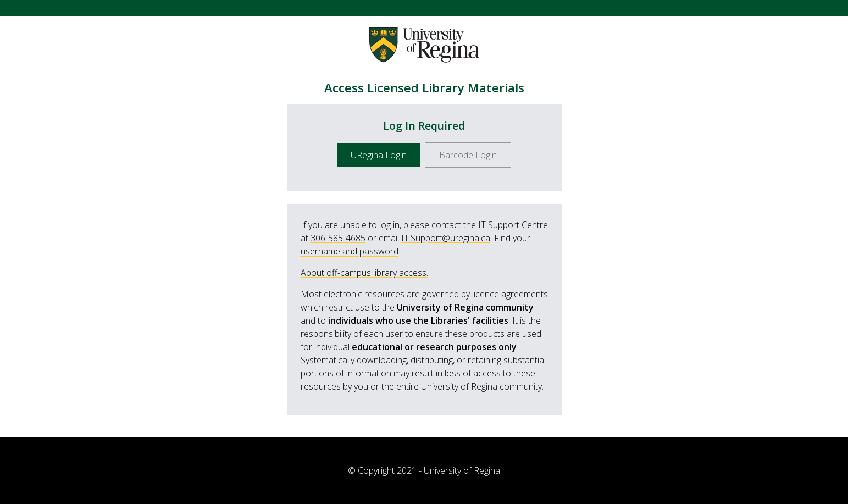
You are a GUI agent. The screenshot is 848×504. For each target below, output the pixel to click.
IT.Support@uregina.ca (446, 238)
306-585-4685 (338, 238)
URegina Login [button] (379, 155)
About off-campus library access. (364, 273)
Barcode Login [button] (468, 155)
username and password (350, 251)
